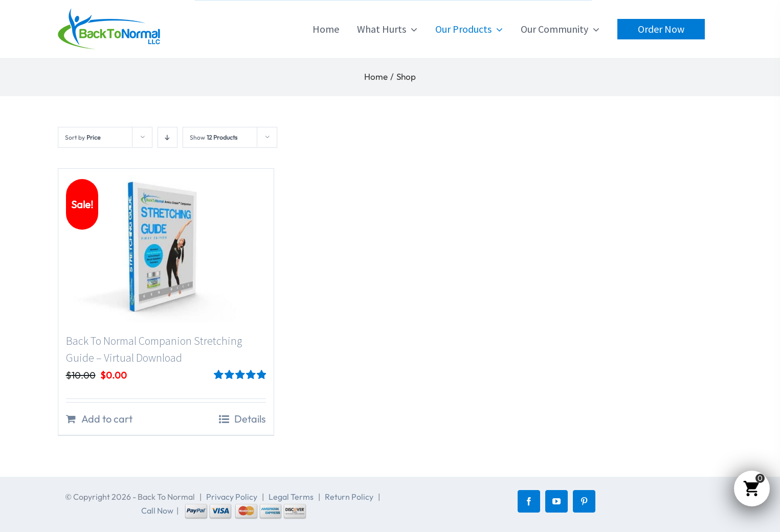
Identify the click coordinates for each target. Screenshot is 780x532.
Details (250, 419)
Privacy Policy (232, 497)
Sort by (83, 137)
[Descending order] (168, 137)
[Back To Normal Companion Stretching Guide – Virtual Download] (166, 246)
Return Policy (349, 497)
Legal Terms (291, 497)
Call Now (157, 511)
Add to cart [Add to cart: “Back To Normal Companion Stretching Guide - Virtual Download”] (107, 419)
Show (214, 137)
